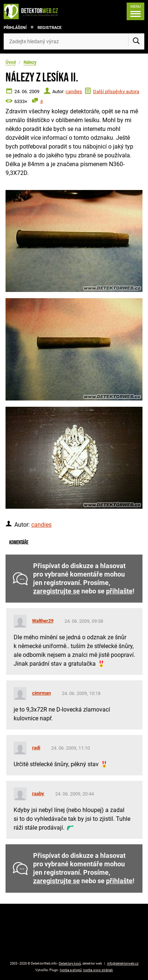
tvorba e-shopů (71, 970)
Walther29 (43, 621)
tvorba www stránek (98, 970)
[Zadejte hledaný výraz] (74, 41)
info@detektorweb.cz (123, 963)
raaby (38, 793)
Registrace (50, 28)
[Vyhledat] (136, 41)
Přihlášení (15, 28)
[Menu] (135, 11)
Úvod (11, 62)
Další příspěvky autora (116, 92)
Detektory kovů (70, 963)
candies (74, 92)
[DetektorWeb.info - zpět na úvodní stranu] (33, 11)
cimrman (41, 693)
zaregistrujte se (57, 591)
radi (36, 748)
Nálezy (30, 62)
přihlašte (119, 591)
